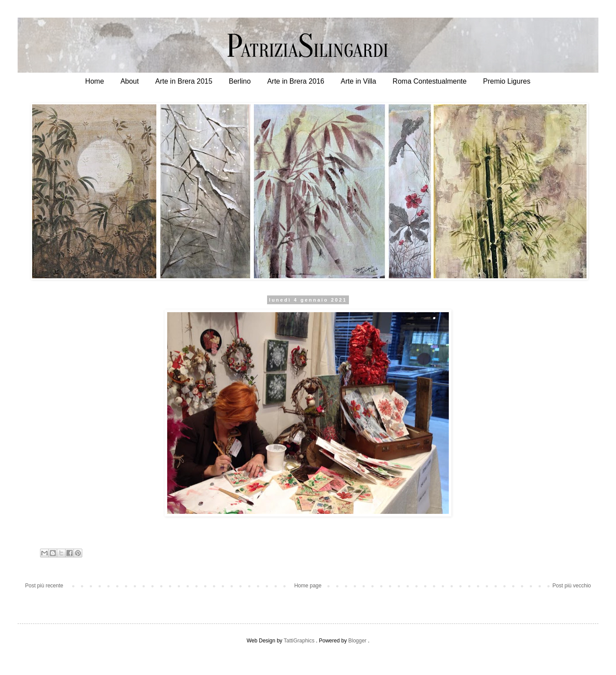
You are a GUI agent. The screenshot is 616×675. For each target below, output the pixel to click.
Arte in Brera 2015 (184, 81)
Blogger (357, 641)
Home (95, 81)
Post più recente (44, 586)
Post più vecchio (572, 586)
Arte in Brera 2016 (296, 81)
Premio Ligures (507, 81)
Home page (308, 586)
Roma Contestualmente (429, 81)
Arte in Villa (358, 81)
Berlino (240, 81)
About (130, 81)
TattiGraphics (299, 641)
